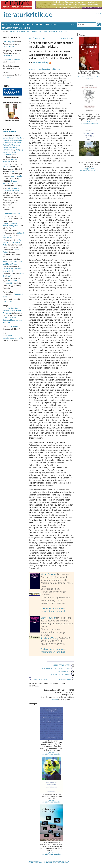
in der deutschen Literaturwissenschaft (11, 337)
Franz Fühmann (16, 171)
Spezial (26, 24)
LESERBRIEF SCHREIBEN (63, 665)
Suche (73, 24)
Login (27, 28)
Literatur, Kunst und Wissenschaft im (12, 310)
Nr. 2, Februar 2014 (35, 31)
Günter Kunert (8, 138)
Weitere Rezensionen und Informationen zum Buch (53, 610)
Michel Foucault (48, 574)
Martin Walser (11, 143)
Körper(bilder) (8, 46)
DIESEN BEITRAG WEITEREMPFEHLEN (58, 668)
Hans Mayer (7, 55)
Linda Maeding (41, 62)
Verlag (98, 13)
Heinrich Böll (8, 140)
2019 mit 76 (7, 238)
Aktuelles (7, 24)
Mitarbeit (7, 28)
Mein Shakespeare (10, 147)
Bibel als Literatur (13, 327)
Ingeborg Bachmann (11, 182)
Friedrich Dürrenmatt (10, 153)
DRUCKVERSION (66, 671)
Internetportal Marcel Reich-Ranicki (11, 189)
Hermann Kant (8, 150)
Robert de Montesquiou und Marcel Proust (12, 263)
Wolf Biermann (14, 145)
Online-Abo (7, 77)
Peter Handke (17, 176)
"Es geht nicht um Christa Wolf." (12, 242)
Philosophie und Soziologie (56, 31)
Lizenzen (54, 699)
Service (54, 24)
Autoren (44, 24)
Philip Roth (19, 138)
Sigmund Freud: (13, 320)
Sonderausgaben (10, 131)
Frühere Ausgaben (18, 31)
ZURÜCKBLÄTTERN (37, 38)
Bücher (35, 24)
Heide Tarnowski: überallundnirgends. (11, 224)
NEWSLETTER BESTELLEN (62, 674)
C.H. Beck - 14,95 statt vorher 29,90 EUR (89, 78)
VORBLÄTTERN (67, 38)
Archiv (17, 24)
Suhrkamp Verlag (49, 638)
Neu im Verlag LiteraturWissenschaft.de (89, 169)
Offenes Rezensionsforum (13, 59)
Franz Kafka (7, 302)
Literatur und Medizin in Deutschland (12, 270)
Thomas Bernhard (10, 161)
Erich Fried (7, 167)
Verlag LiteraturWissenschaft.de (51, 753)
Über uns (18, 28)
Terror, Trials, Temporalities (10, 282)
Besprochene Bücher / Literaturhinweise (44, 69)
